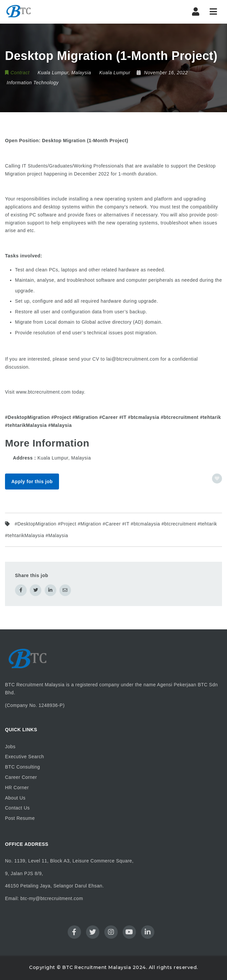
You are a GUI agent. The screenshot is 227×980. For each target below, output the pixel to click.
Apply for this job (32, 482)
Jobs (10, 747)
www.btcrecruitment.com (43, 392)
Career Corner (21, 777)
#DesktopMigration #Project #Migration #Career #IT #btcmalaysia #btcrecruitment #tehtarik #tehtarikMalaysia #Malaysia (111, 530)
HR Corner (17, 788)
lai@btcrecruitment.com (133, 359)
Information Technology (33, 83)
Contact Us (17, 808)
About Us (15, 798)
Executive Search (24, 757)
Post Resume (20, 818)
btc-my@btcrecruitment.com (52, 898)
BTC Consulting (22, 767)
